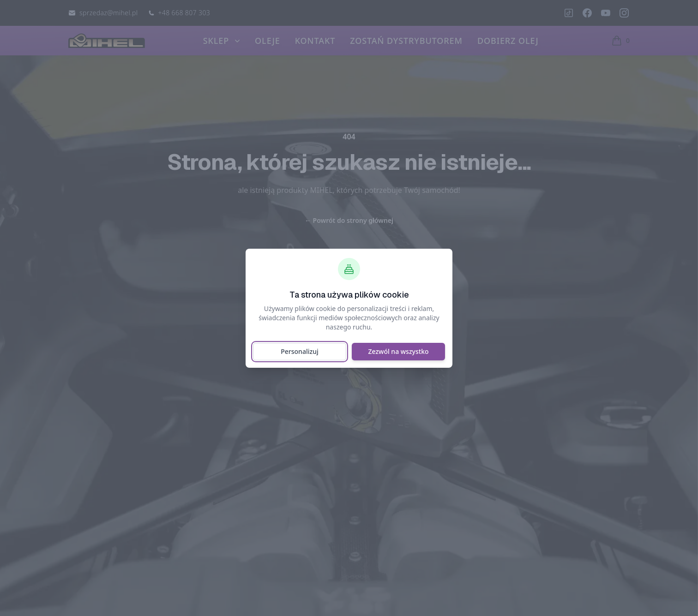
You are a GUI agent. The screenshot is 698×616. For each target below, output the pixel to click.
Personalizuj (299, 351)
